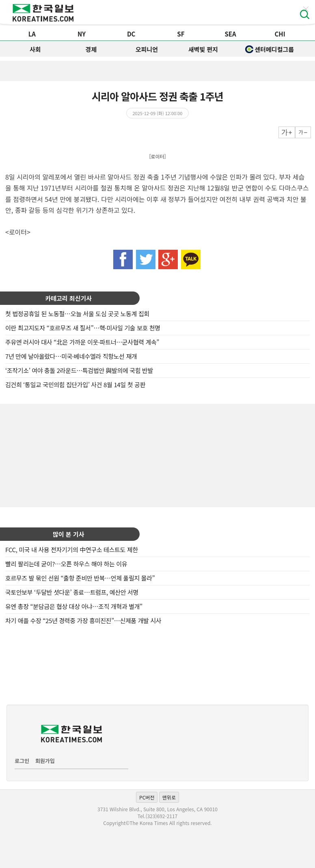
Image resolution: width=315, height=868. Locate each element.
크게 (287, 132)
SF (181, 34)
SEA (230, 34)
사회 (35, 49)
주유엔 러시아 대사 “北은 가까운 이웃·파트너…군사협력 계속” (82, 342)
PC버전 (147, 797)
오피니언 (147, 49)
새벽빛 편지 (203, 49)
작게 (303, 132)
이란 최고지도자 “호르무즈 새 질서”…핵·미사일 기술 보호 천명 (83, 328)
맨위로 (169, 797)
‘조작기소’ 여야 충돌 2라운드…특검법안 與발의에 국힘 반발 (79, 370)
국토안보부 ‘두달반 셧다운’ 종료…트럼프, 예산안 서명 (72, 592)
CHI (280, 34)
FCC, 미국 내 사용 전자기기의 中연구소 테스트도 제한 (72, 550)
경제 (91, 49)
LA (32, 34)
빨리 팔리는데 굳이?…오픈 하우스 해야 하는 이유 (66, 564)
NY (82, 34)
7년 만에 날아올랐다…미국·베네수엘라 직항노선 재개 (71, 356)
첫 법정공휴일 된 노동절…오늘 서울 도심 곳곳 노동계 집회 (77, 314)
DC (131, 34)
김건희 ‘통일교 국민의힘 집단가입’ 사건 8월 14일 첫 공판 (75, 385)
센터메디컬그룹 (270, 49)
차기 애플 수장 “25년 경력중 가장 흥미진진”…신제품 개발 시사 (83, 620)
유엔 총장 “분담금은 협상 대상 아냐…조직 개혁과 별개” (74, 606)
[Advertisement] (157, 454)
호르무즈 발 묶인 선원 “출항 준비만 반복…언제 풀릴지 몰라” (80, 578)
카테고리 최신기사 (68, 298)
